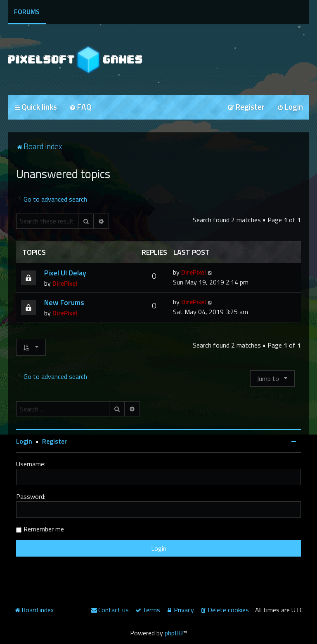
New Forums (64, 302)
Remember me (44, 529)
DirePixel (65, 283)
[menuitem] (80, 107)
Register (54, 441)
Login (24, 441)
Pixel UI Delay (65, 273)
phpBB (174, 633)
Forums (27, 12)
